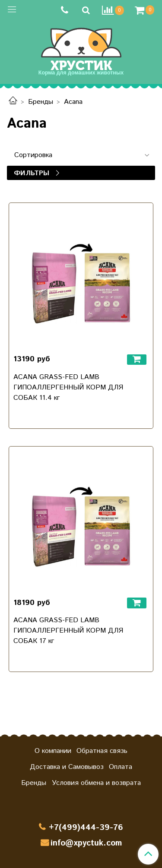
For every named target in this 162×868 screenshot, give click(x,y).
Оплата (121, 767)
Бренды (41, 102)
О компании (53, 751)
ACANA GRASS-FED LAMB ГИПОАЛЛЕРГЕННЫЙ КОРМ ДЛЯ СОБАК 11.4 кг (68, 387)
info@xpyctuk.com (86, 843)
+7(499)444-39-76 (86, 828)
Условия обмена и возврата (96, 783)
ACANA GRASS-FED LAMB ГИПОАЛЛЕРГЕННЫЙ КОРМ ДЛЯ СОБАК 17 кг (68, 631)
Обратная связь (102, 751)
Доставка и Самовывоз (67, 767)
